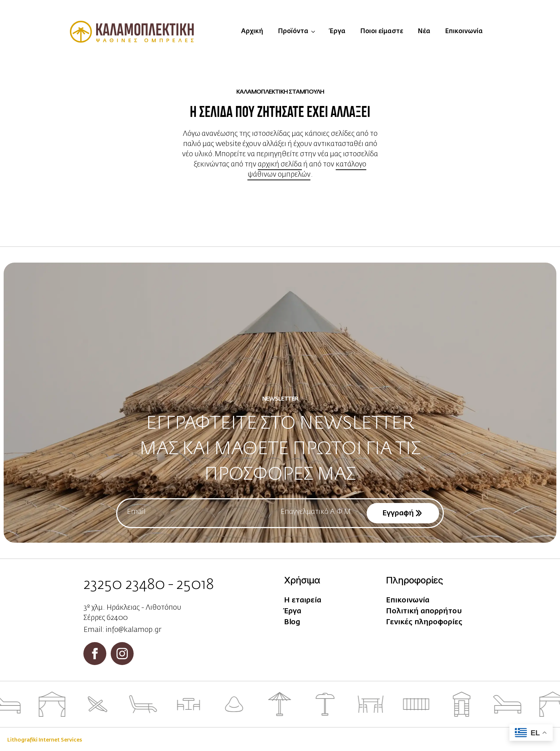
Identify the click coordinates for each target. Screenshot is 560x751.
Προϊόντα (293, 31)
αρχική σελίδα (280, 164)
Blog (292, 622)
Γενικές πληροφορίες (424, 622)
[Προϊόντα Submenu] (315, 32)
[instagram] (122, 654)
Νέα (424, 31)
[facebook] (95, 654)
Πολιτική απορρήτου (424, 611)
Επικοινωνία (464, 31)
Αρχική (252, 31)
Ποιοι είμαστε (382, 31)
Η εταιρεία (303, 600)
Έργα (338, 31)
